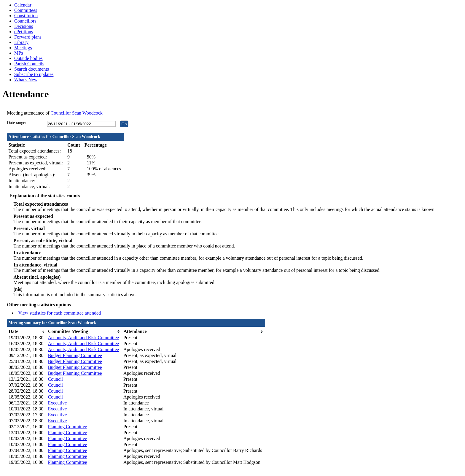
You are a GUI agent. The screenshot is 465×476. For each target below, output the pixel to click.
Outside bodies (28, 58)
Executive (57, 403)
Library (21, 42)
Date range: (17, 123)
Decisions (24, 26)
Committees (26, 10)
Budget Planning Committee (75, 355)
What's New (26, 80)
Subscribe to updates (34, 74)
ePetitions (24, 32)
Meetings (23, 48)
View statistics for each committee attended (60, 313)
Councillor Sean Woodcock (77, 113)
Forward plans (28, 37)
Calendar (23, 5)
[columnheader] (27, 332)
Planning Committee (67, 427)
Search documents (32, 69)
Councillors (25, 21)
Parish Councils (29, 64)
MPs (19, 53)
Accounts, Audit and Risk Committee (83, 338)
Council (55, 379)
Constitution (26, 16)
